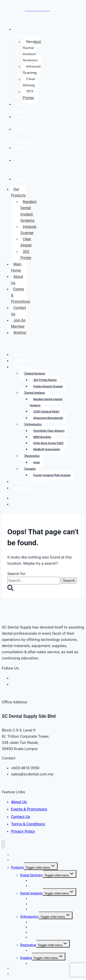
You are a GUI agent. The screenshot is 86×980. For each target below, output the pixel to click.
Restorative (32, 456)
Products (24, 367)
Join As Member (18, 323)
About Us (19, 120)
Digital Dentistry (35, 374)
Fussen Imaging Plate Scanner (52, 475)
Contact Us (21, 151)
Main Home (18, 107)
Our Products (21, 32)
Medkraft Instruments (47, 449)
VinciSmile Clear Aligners (49, 431)
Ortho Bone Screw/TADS (48, 443)
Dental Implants (35, 393)
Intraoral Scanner (32, 70)
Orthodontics (33, 424)
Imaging (31, 469)
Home (19, 355)
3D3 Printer (28, 95)
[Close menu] (3, 844)
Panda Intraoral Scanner (48, 386)
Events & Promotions (32, 482)
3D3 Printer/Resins (45, 380)
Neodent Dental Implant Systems (32, 51)
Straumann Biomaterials (48, 418)
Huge (36, 462)
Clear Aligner (29, 82)
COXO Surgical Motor (46, 412)
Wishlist (21, 179)
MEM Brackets (42, 437)
